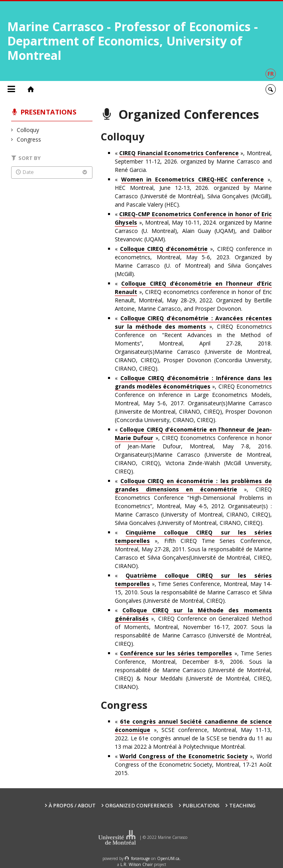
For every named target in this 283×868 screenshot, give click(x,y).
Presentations (49, 112)
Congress (29, 139)
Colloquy (28, 130)
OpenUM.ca (168, 858)
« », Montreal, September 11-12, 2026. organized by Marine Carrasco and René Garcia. (193, 161)
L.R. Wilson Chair (137, 864)
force (141, 858)
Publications (201, 806)
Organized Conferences (139, 806)
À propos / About (72, 806)
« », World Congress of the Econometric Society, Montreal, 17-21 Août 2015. (193, 764)
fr (271, 74)
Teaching (242, 806)
